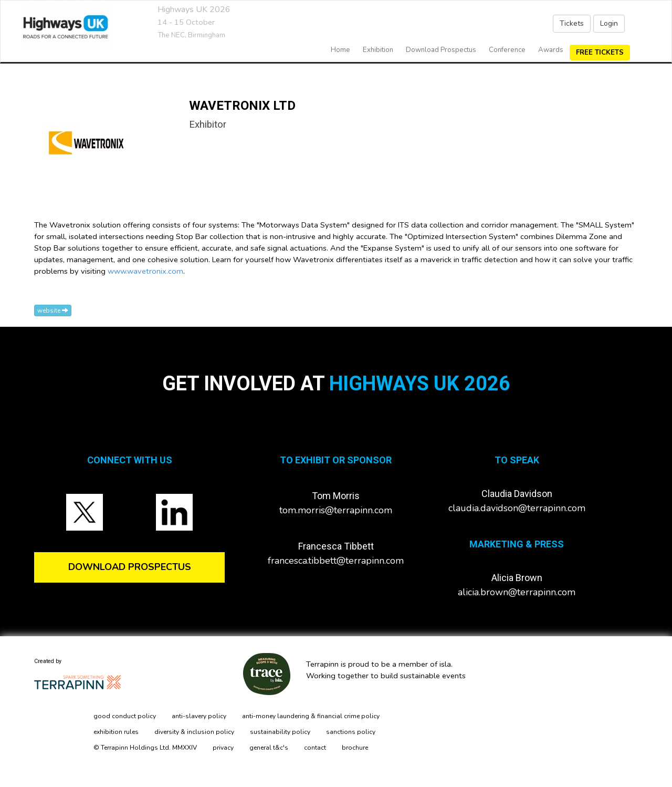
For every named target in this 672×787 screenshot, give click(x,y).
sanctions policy (351, 732)
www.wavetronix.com (145, 271)
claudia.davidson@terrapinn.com (517, 508)
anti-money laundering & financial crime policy (311, 716)
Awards (551, 50)
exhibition (378, 50)
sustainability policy (280, 732)
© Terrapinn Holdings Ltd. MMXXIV (145, 748)
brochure (355, 748)
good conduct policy (125, 716)
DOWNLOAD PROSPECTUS (130, 567)
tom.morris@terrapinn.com (336, 510)
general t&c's (269, 748)
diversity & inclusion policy (194, 732)
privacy (223, 748)
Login (609, 23)
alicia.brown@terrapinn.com (517, 592)
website (53, 310)
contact (315, 748)
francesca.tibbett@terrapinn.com (336, 561)
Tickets (572, 23)
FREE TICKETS (600, 53)
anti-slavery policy (199, 716)
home (340, 50)
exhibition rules (116, 732)
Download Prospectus (441, 50)
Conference (507, 50)
